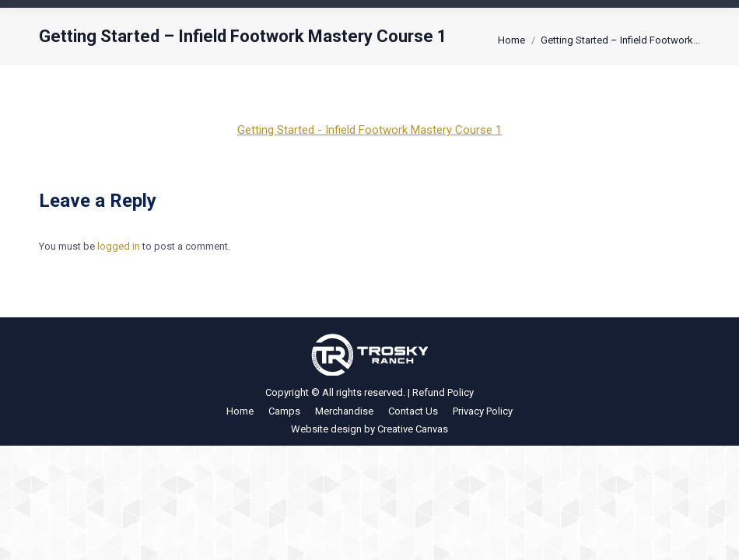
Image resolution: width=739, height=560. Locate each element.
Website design (326, 429)
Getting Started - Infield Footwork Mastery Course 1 (369, 130)
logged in (119, 246)
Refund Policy (443, 392)
